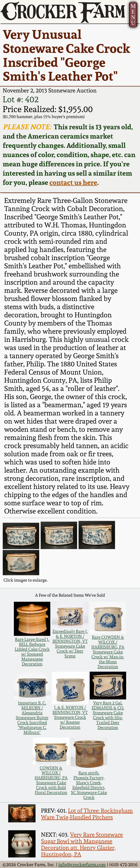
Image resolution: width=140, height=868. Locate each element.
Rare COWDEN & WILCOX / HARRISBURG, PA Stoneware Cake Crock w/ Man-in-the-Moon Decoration (108, 652)
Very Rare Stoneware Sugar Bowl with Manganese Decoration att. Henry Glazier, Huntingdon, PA (82, 844)
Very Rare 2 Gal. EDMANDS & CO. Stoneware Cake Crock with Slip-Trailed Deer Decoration (108, 715)
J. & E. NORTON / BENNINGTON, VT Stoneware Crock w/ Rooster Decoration (70, 717)
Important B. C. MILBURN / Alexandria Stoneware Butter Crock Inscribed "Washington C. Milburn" (32, 718)
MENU (133, 15)
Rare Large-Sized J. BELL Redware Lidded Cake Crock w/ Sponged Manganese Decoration (32, 651)
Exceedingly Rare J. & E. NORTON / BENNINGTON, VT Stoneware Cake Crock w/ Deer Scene (70, 644)
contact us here (73, 182)
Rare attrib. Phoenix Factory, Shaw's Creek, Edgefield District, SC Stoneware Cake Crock (89, 785)
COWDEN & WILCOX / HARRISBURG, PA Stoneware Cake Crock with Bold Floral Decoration (51, 780)
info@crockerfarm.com (82, 865)
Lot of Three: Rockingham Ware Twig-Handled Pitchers (87, 814)
